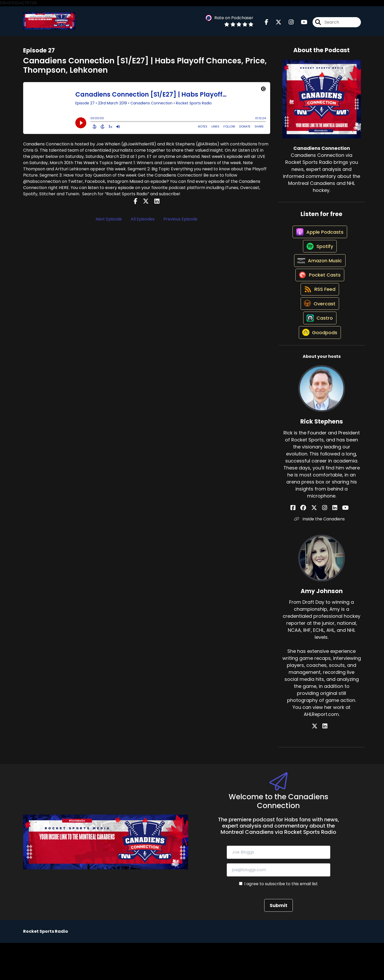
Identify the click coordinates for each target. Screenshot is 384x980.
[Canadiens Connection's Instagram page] (288, 24)
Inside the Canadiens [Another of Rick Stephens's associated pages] (322, 556)
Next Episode (109, 222)
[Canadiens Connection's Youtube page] (301, 24)
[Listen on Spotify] (319, 258)
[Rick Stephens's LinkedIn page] (331, 545)
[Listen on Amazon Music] (319, 276)
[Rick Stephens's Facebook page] (305, 545)
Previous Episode (180, 222)
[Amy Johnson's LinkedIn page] (325, 764)
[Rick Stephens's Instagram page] (325, 545)
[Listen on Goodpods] (319, 369)
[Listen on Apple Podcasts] (319, 239)
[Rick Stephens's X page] (318, 545)
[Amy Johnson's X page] (319, 764)
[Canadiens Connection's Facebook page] (267, 24)
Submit (279, 942)
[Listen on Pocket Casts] (319, 295)
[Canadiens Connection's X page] (275, 24)
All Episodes (143, 222)
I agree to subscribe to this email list (281, 921)
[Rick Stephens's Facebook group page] (312, 545)
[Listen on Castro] (319, 351)
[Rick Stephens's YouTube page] (337, 545)
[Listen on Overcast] (319, 332)
